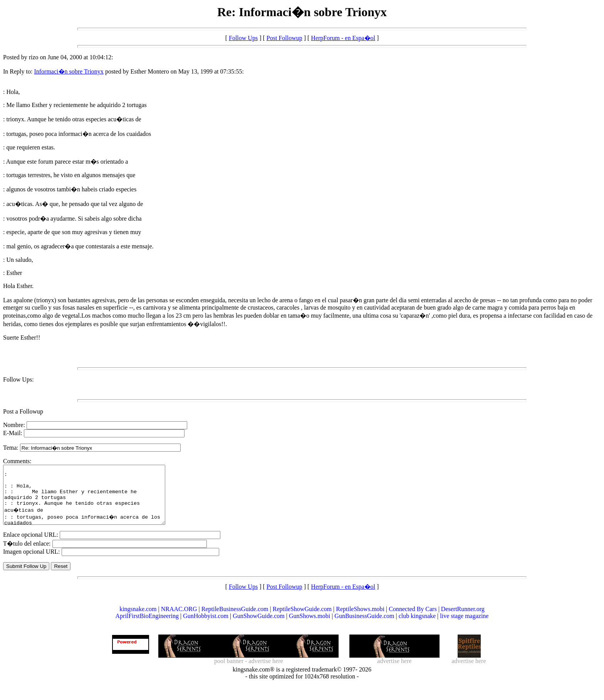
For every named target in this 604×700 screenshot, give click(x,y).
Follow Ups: (18, 379)
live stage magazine (464, 627)
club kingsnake (417, 627)
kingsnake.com (138, 620)
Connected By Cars (413, 620)
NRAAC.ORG (179, 620)
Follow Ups (243, 38)
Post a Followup (23, 411)
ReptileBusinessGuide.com (235, 620)
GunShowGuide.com (259, 627)
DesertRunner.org (463, 620)
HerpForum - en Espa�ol (343, 38)
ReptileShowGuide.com (302, 620)
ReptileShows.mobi (360, 620)
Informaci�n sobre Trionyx (69, 71)
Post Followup (284, 38)
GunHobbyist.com (206, 627)
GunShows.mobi (310, 627)
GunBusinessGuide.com (364, 627)
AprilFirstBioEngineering (147, 627)
